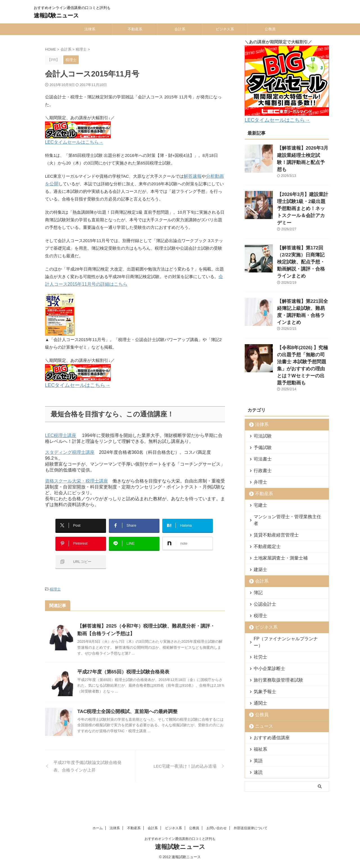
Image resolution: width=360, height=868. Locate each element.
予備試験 (260, 402)
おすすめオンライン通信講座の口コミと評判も (180, 805)
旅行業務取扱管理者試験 (273, 621)
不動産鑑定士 (264, 494)
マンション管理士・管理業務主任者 (282, 471)
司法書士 (260, 414)
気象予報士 (262, 633)
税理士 (55, 580)
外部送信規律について (251, 794)
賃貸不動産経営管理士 (271, 483)
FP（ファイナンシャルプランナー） (283, 587)
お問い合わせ (217, 794)
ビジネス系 (225, 29)
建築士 (259, 518)
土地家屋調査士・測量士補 (275, 506)
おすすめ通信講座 (268, 679)
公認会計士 (262, 552)
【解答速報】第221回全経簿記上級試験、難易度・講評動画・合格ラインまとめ (303, 279)
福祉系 (259, 690)
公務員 (270, 29)
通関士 (259, 644)
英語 (257, 702)
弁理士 (259, 437)
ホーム (98, 794)
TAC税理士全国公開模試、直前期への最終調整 (125, 701)
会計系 (180, 29)
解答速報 (192, 176)
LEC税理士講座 (61, 434)
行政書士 (260, 425)
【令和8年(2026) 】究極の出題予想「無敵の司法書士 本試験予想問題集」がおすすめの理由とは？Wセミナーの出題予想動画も (303, 325)
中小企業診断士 (266, 610)
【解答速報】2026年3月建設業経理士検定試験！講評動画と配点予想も (303, 153)
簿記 (257, 541)
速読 (257, 713)
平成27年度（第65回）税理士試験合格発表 (121, 661)
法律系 (90, 29)
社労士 (259, 598)
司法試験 (260, 391)
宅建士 (259, 460)
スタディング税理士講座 (70, 451)
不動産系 (135, 29)
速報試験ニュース (56, 15)
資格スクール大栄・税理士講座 (76, 480)
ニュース (262, 667)
